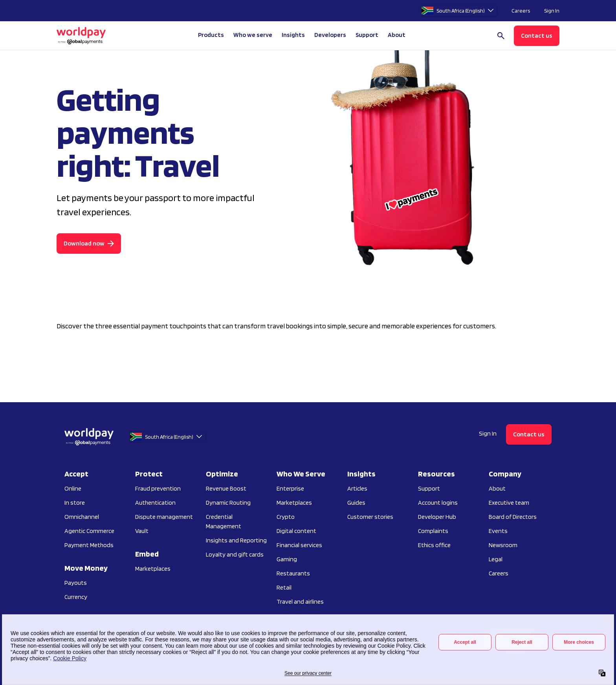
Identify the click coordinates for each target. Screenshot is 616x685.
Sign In (552, 11)
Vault (142, 531)
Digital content (296, 531)
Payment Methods (89, 545)
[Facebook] (527, 640)
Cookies (176, 639)
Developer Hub (437, 517)
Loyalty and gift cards (235, 554)
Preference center (437, 639)
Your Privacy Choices (96, 639)
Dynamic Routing (228, 503)
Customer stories (370, 517)
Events (498, 531)
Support (367, 35)
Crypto (286, 517)
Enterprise (290, 488)
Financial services (299, 545)
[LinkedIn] (510, 640)
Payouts (76, 583)
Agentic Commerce (89, 531)
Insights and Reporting (236, 540)
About (497, 488)
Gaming (287, 559)
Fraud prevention (158, 488)
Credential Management (224, 521)
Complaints (433, 531)
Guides (356, 503)
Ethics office (434, 545)
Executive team (509, 503)
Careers (521, 11)
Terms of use (211, 639)
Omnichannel (82, 517)
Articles (357, 488)
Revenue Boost (226, 488)
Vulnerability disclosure (377, 639)
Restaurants (293, 573)
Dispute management (164, 517)
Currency (76, 597)
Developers (330, 35)
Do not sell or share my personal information (288, 639)
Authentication (155, 503)
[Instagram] (493, 640)
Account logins (438, 503)
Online (73, 488)
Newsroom (503, 545)
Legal (496, 559)
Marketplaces (153, 569)
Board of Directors (513, 517)
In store (75, 503)
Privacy (147, 639)
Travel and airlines (300, 602)
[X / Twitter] (544, 640)
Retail (284, 587)
